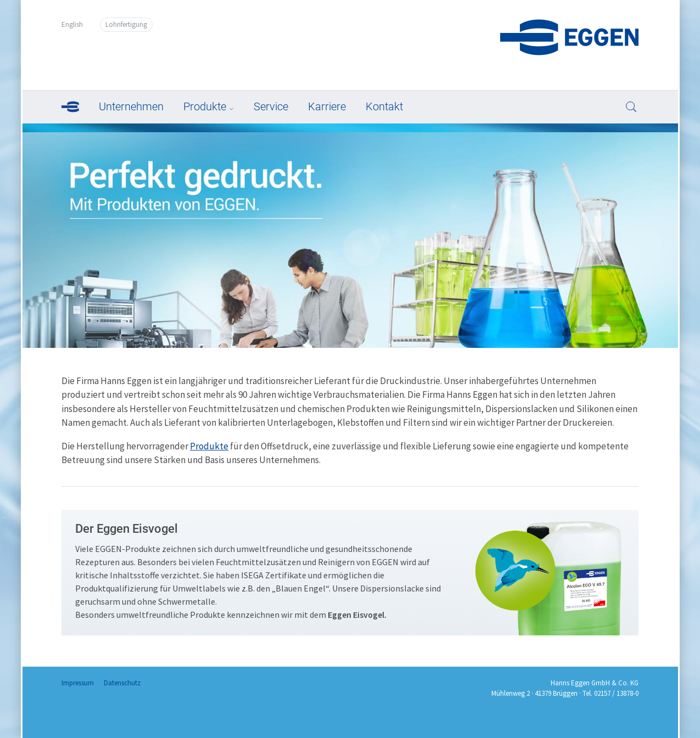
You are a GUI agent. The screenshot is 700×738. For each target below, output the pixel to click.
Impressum (78, 683)
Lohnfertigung (126, 24)
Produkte (205, 106)
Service (271, 106)
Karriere (327, 106)
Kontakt (384, 106)
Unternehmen (131, 106)
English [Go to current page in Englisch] (72, 24)
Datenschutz (122, 683)
